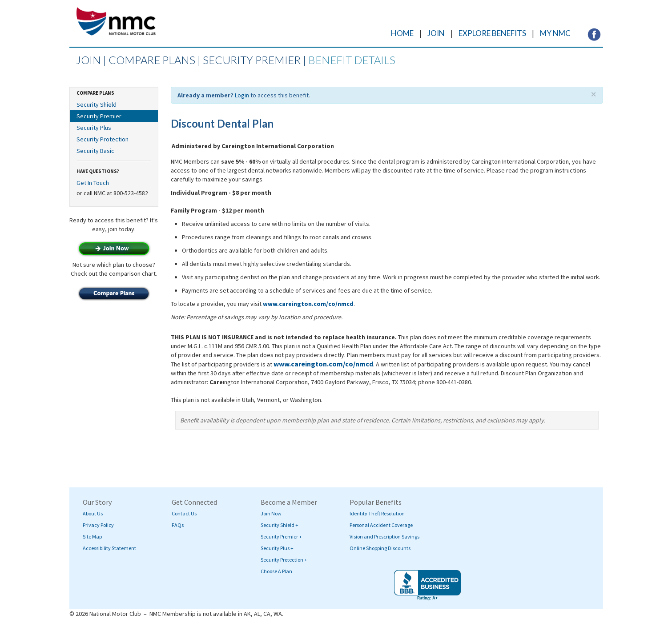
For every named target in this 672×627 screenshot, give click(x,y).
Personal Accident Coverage (381, 525)
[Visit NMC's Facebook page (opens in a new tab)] (594, 34)
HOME (402, 33)
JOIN (436, 33)
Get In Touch (93, 183)
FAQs (178, 525)
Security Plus (94, 128)
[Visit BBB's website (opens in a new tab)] (427, 585)
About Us (93, 513)
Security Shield (97, 104)
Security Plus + (277, 548)
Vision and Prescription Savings (384, 537)
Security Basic (95, 151)
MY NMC (555, 33)
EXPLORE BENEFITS (492, 33)
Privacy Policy (98, 525)
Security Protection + (284, 560)
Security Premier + (281, 537)
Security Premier (99, 116)
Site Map (92, 537)
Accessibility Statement (109, 548)
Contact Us (184, 513)
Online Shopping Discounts (380, 548)
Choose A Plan (276, 571)
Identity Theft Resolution (377, 513)
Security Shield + (280, 525)
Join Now (271, 513)
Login (242, 95)
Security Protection (103, 139)
